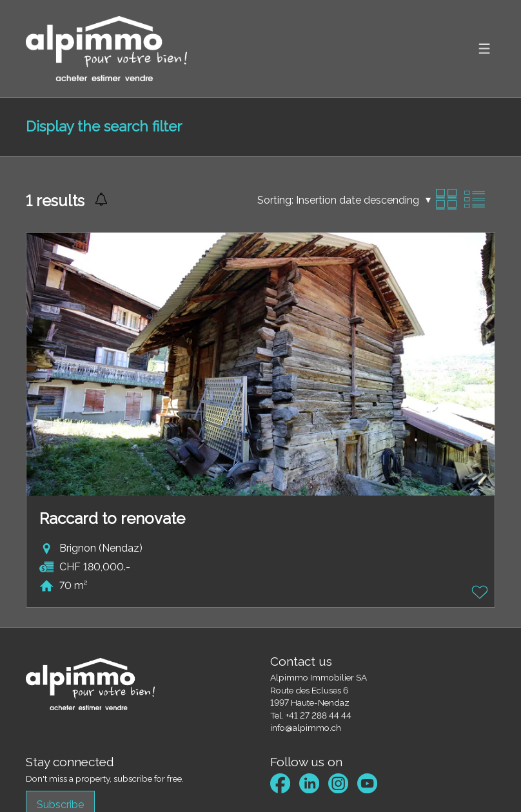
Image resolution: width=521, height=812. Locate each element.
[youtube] (367, 783)
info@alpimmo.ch (306, 728)
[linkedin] (309, 783)
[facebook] (280, 783)
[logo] (106, 49)
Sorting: (275, 200)
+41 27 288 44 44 (319, 715)
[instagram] (338, 783)
